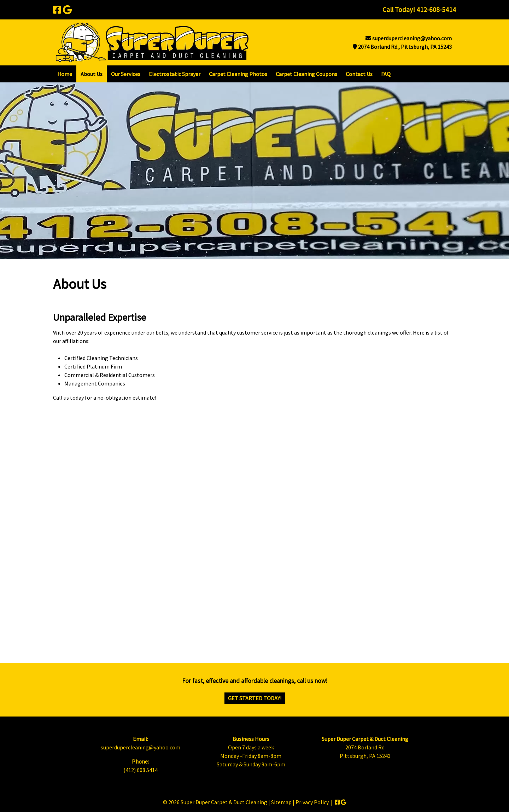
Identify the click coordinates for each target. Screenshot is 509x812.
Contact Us (359, 74)
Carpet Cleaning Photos (238, 74)
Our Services (126, 74)
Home (65, 74)
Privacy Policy (312, 802)
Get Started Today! (255, 698)
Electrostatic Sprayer (175, 74)
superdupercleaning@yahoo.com (412, 38)
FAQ (386, 74)
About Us (92, 74)
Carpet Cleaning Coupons (306, 74)
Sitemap (281, 802)
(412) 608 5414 (141, 770)
